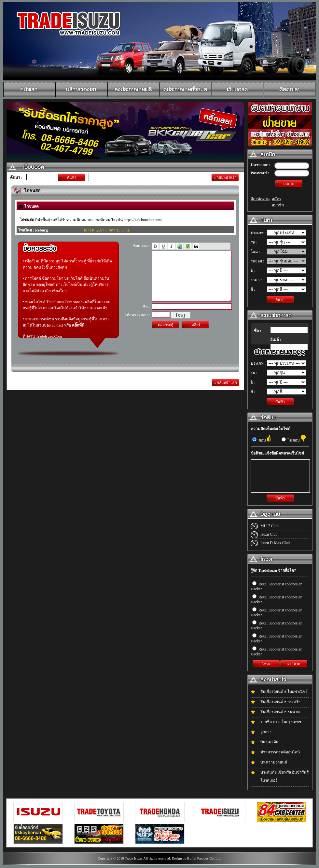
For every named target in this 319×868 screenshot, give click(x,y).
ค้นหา (72, 177)
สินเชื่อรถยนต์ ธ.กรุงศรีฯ (280, 702)
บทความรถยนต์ (274, 762)
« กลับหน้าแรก (225, 177)
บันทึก (280, 402)
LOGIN (289, 184)
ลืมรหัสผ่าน (260, 199)
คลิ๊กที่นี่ (78, 325)
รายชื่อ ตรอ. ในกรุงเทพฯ (281, 722)
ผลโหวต (294, 664)
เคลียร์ (195, 334)
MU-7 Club (270, 526)
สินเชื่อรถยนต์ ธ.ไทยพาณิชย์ (284, 692)
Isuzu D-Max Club (275, 543)
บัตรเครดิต (270, 742)
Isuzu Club (269, 534)
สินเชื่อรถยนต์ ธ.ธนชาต (280, 712)
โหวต (266, 664)
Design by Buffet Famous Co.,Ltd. (196, 858)
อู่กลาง (266, 732)
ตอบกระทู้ (166, 334)
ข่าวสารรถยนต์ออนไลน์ (280, 752)
